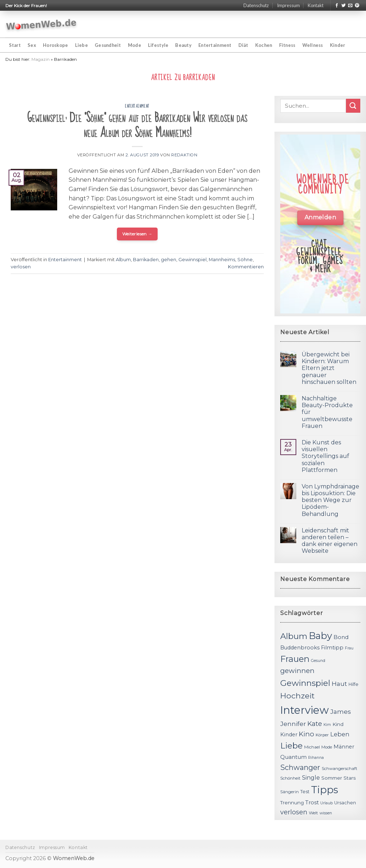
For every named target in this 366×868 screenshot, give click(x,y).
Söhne (245, 260)
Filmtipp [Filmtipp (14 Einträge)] (332, 648)
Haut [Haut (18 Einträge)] (339, 684)
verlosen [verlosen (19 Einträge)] (294, 812)
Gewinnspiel (192, 260)
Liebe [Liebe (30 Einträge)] (291, 746)
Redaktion (184, 155)
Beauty (183, 45)
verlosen (21, 267)
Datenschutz (256, 5)
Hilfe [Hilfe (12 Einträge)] (353, 684)
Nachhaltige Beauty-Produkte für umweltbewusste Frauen (327, 412)
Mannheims (222, 260)
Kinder (338, 45)
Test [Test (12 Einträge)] (305, 792)
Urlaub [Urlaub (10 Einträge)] (327, 803)
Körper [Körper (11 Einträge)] (322, 735)
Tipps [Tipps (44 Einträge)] (325, 790)
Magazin (41, 59)
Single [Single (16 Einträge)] (311, 778)
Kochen (264, 45)
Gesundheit (108, 45)
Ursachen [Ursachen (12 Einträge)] (345, 803)
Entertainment (215, 45)
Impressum (288, 5)
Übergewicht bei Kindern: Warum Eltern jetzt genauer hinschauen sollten (329, 368)
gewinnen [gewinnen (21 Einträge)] (297, 671)
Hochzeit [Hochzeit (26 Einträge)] (297, 696)
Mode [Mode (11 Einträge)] (327, 747)
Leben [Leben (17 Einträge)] (340, 734)
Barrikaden (146, 260)
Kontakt (316, 5)
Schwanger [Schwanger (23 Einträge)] (300, 767)
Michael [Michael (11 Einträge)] (312, 747)
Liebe (81, 45)
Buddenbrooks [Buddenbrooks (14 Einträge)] (300, 648)
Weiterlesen (137, 234)
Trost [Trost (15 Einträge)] (312, 802)
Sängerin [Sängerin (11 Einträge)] (290, 792)
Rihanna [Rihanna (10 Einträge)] (316, 758)
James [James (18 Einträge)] (341, 711)
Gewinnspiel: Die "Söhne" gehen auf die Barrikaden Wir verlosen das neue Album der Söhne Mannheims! (137, 125)
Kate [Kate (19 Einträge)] (315, 724)
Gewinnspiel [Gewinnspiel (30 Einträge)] (305, 683)
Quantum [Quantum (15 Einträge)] (293, 757)
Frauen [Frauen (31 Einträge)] (295, 659)
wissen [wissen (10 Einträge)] (326, 813)
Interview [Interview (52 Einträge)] (305, 710)
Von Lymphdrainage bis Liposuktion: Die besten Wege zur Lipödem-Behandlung (330, 500)
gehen (169, 260)
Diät (243, 45)
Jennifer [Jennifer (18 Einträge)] (293, 724)
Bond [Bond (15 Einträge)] (341, 637)
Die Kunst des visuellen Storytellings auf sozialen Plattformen (325, 456)
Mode (135, 45)
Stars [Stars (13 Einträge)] (350, 778)
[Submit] (353, 106)
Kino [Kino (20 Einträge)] (306, 734)
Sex (32, 45)
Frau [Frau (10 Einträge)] (349, 648)
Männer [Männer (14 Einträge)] (344, 747)
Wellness (313, 45)
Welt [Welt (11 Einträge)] (313, 813)
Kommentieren (246, 267)
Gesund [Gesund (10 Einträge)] (318, 661)
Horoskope (55, 45)
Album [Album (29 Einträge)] (294, 636)
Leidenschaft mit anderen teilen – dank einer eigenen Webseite (330, 541)
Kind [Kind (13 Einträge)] (338, 724)
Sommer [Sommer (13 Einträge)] (332, 778)
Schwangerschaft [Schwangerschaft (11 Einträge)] (340, 769)
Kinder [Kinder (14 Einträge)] (289, 735)
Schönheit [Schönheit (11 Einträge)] (290, 778)
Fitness (287, 45)
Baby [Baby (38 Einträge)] (320, 636)
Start (15, 45)
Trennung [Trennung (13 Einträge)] (292, 803)
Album (123, 260)
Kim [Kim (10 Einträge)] (327, 725)
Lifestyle (158, 45)
